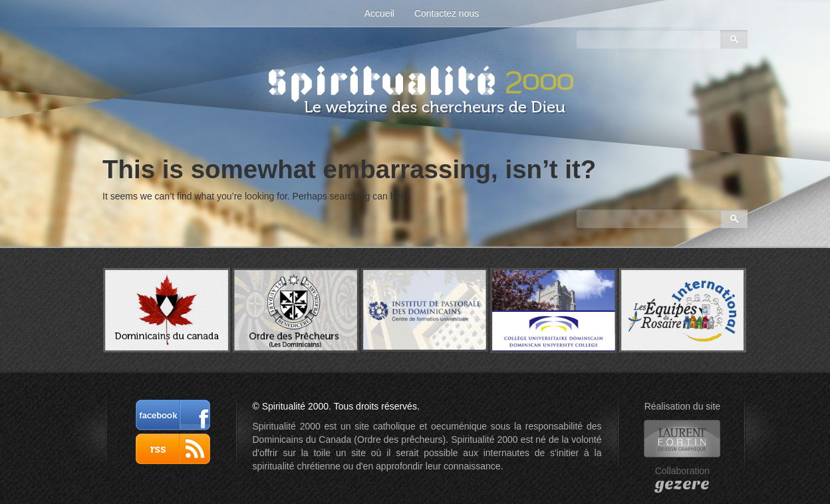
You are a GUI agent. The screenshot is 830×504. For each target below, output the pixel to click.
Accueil (379, 13)
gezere (682, 484)
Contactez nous (447, 13)
